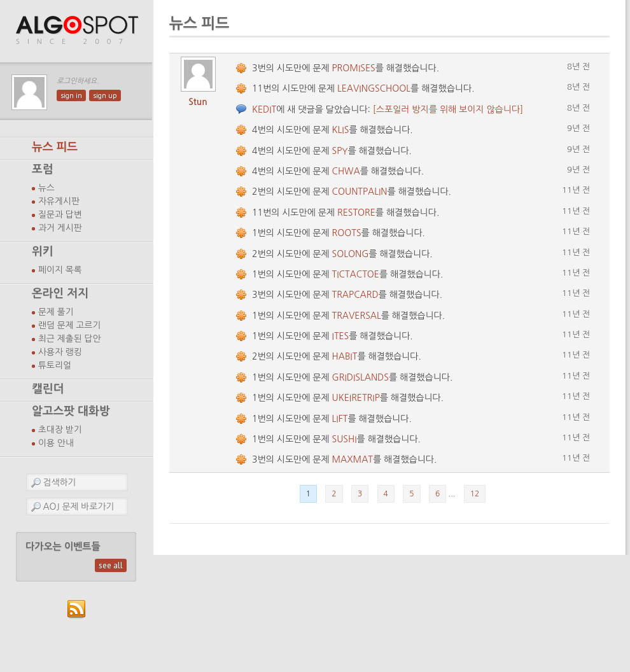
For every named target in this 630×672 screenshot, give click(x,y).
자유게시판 (59, 201)
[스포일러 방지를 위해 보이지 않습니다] (448, 109)
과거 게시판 (60, 228)
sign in (71, 95)
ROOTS (347, 233)
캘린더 (48, 389)
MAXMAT (353, 459)
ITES (341, 336)
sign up (105, 95)
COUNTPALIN (360, 192)
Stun (198, 102)
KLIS (341, 130)
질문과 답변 (60, 214)
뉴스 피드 (55, 147)
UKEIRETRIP (356, 398)
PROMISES (354, 68)
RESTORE (356, 213)
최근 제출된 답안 (70, 339)
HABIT (345, 356)
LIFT (340, 419)
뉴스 (46, 188)
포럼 (43, 169)
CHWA (346, 171)
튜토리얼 (55, 365)
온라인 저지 (60, 293)
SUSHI (345, 439)
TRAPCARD (355, 295)
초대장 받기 (60, 430)
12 (475, 494)
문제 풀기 (56, 312)
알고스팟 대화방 (71, 411)
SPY (340, 151)
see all (111, 565)
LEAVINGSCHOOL (374, 88)
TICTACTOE (356, 274)
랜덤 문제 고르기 (70, 325)
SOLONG (351, 254)
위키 (43, 251)
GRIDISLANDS (360, 377)
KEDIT (264, 109)
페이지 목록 (60, 270)
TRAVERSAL (357, 316)
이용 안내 (56, 443)
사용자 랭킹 (60, 352)
